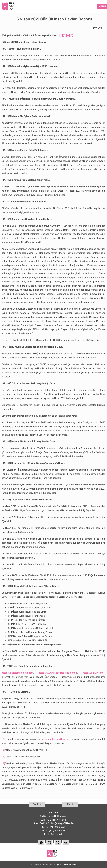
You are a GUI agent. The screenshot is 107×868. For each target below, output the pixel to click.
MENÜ (102, 6)
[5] (72, 35)
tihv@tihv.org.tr (55, 834)
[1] (58, 35)
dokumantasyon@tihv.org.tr (57, 738)
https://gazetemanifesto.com (17, 672)
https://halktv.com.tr (94, 672)
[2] (61, 35)
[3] (65, 35)
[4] (68, 35)
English (37, 804)
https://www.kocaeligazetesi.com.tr (58, 672)
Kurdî (70, 804)
